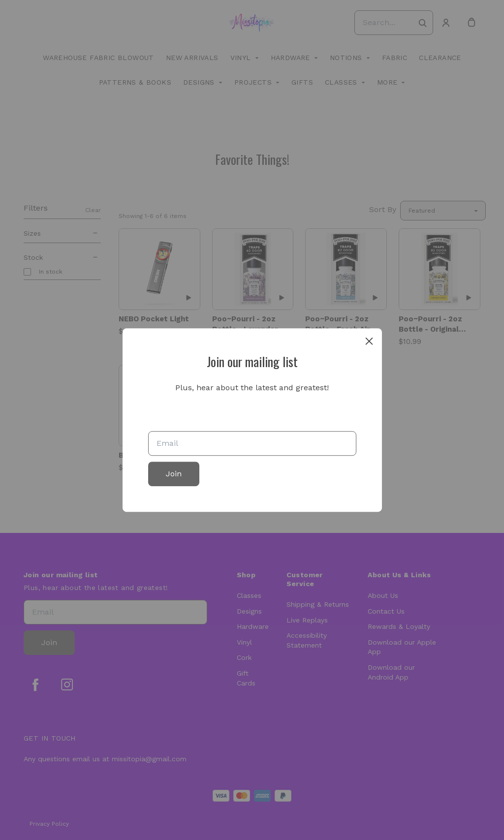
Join (174, 474)
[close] (369, 341)
